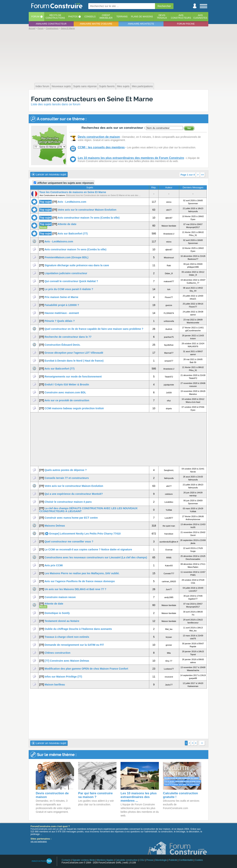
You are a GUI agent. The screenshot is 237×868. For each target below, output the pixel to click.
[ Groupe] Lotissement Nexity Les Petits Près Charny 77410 (83, 534)
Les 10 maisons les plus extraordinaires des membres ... (139, 797)
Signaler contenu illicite (84, 860)
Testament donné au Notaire (62, 621)
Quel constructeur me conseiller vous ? (69, 542)
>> (202, 175)
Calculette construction (126, 860)
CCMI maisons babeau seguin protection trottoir (74, 408)
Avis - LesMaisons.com (72, 202)
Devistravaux (162, 17)
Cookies (199, 860)
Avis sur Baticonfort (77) (73, 234)
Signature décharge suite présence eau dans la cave (77, 265)
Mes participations (142, 86)
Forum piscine (186, 24)
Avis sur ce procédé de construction (67, 400)
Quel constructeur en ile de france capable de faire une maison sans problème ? (94, 329)
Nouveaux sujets (61, 86)
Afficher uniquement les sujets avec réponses (64, 183)
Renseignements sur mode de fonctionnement (73, 377)
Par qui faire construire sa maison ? (95, 795)
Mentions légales (105, 860)
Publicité (173, 860)
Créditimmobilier (106, 17)
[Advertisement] (118, 56)
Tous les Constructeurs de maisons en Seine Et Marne (73, 192)
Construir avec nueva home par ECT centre (71, 518)
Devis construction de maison (99, 137)
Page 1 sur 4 (188, 175)
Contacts (66, 860)
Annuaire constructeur (51, 24)
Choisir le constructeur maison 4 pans (68, 502)
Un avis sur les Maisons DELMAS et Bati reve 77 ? (75, 589)
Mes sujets (123, 86)
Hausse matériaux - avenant (62, 313)
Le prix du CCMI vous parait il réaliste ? (69, 289)
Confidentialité (186, 860)
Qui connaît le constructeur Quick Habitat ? (71, 281)
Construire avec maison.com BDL (65, 392)
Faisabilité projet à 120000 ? (62, 305)
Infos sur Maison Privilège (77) (63, 677)
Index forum (42, 86)
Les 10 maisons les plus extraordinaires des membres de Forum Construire (131, 158)
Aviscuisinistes (200, 17)
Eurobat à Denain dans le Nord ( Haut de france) (74, 361)
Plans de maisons (142, 17)
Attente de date (67, 224)
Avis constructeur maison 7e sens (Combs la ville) (89, 218)
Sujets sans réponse (85, 86)
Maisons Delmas (55, 526)
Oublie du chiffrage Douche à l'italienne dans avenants (78, 629)
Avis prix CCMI (54, 565)
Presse (150, 860)
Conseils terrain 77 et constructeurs (67, 478)
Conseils (90, 17)
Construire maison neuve (60, 597)
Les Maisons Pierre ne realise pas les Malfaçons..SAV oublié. (82, 573)
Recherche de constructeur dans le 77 (68, 337)
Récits (55, 17)
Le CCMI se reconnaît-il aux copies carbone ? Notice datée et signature (88, 549)
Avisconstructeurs (181, 17)
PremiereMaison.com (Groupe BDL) (67, 257)
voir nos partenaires (39, 841)
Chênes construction (57, 653)
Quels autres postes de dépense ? (66, 470)
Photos (73, 17)
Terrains (122, 17)
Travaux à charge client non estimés (67, 637)
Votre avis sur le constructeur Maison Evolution (87, 210)
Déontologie (161, 860)
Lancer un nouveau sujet (49, 174)
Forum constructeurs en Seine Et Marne (92, 99)
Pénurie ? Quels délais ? (60, 321)
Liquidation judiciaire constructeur (66, 273)
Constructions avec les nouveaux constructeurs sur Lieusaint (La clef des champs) (96, 557)
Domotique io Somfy (57, 613)
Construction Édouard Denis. (63, 345)
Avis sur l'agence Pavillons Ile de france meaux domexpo (80, 581)
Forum (35, 17)
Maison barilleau (55, 685)
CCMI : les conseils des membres (101, 147)
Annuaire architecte (141, 24)
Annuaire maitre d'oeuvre (96, 24)
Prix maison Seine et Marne (61, 297)
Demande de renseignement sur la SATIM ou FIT (74, 645)
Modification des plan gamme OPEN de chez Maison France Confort (86, 669)
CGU (142, 860)
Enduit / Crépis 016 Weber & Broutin (67, 384)
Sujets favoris (107, 86)
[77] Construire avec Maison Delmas (67, 661)
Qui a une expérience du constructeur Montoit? (74, 494)
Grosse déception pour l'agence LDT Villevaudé (74, 353)
